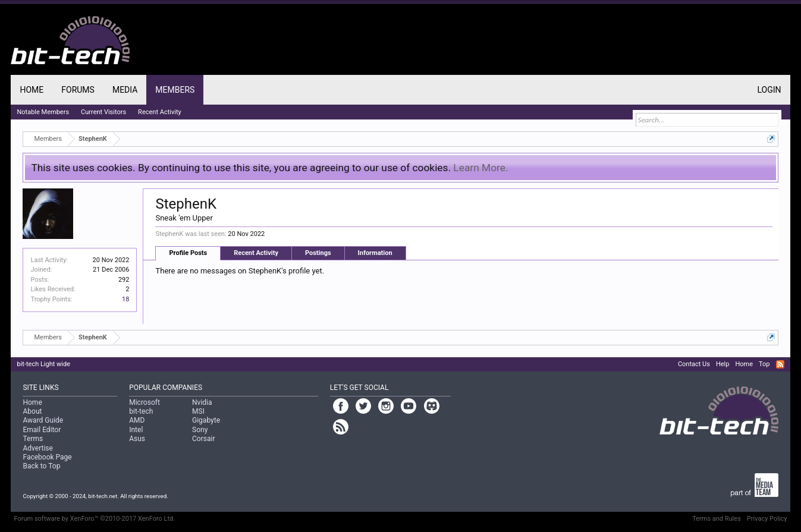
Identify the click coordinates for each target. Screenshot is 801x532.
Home (32, 90)
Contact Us (694, 364)
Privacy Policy (767, 519)
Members (175, 90)
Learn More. (480, 168)
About (32, 411)
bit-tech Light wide (43, 364)
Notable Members (43, 112)
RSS (780, 364)
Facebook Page (47, 457)
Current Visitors (103, 112)
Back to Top (41, 466)
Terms (33, 439)
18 (125, 299)
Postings (318, 253)
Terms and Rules (717, 519)
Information (375, 253)
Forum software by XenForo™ (94, 519)
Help (723, 364)
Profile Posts (188, 253)
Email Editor (42, 430)
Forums (78, 90)
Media (125, 90)
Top (764, 364)
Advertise (37, 448)
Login (769, 90)
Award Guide (43, 420)
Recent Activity (256, 253)
